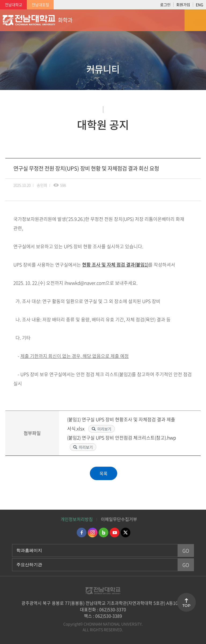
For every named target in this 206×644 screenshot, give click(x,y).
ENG (200, 5)
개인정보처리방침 (77, 519)
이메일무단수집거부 (119, 519)
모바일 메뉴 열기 (195, 20)
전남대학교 (14, 5)
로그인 (165, 5)
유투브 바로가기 (115, 533)
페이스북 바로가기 (82, 533)
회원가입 (183, 5)
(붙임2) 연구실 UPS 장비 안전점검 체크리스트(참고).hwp (122, 438)
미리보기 (104, 429)
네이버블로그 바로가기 (104, 533)
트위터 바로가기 (126, 533)
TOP (186, 606)
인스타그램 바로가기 (93, 533)
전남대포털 (40, 5)
